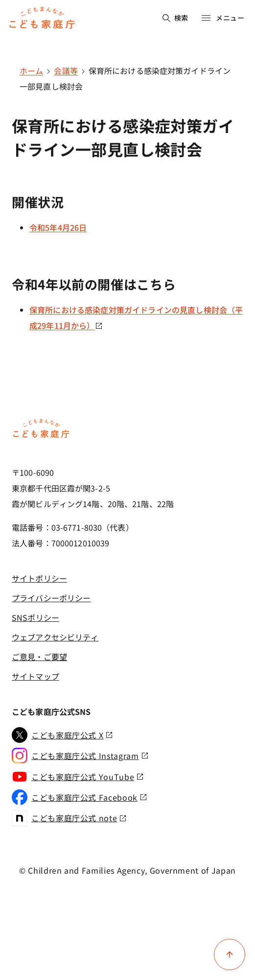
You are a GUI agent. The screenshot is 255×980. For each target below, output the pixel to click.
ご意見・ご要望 (39, 657)
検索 (175, 18)
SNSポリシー (35, 617)
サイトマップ (35, 676)
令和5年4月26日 (58, 227)
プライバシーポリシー (51, 598)
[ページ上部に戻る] (230, 955)
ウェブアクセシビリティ (55, 637)
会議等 (66, 71)
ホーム (31, 71)
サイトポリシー (39, 578)
